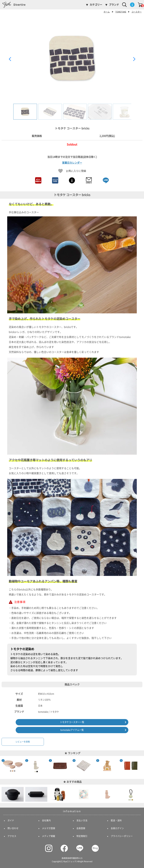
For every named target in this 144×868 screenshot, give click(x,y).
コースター (137, 12)
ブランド (114, 5)
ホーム (107, 12)
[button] (134, 59)
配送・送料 (116, 820)
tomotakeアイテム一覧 (72, 730)
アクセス (12, 836)
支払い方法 (82, 820)
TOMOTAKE (121, 12)
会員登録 (81, 828)
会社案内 (46, 820)
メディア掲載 (49, 836)
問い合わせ (13, 828)
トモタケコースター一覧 (72, 722)
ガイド (11, 820)
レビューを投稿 (23, 742)
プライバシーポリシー (122, 836)
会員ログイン (117, 828)
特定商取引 (82, 836)
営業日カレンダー (72, 163)
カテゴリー (96, 5)
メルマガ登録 (49, 828)
